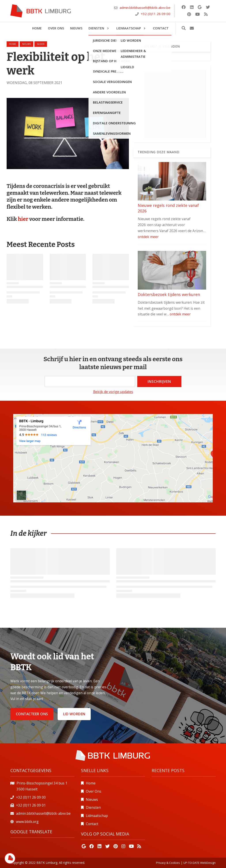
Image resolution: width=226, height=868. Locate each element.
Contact (92, 824)
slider (41, 44)
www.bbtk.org (27, 822)
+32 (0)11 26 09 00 (156, 14)
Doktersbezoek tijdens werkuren (169, 294)
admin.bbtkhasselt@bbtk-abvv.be (145, 8)
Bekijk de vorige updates (113, 392)
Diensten (93, 807)
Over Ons (94, 791)
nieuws (26, 44)
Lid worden (74, 714)
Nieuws (92, 799)
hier (24, 219)
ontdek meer (148, 237)
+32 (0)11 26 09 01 (31, 805)
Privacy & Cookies (168, 863)
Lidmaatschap (97, 816)
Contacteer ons (32, 714)
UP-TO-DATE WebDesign (200, 863)
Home (13, 44)
